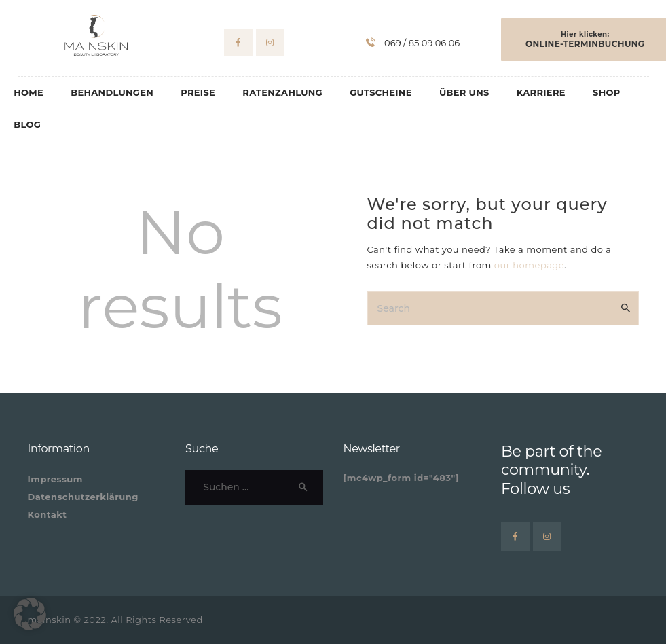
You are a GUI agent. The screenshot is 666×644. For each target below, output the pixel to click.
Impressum (55, 479)
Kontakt (48, 514)
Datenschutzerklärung (83, 497)
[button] (30, 614)
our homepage (529, 265)
